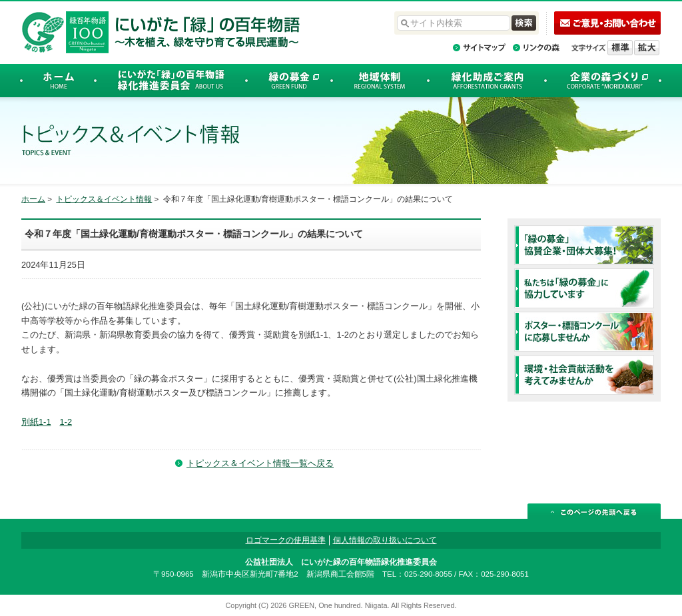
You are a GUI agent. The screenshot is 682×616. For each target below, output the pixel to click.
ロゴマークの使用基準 (286, 540)
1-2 (66, 422)
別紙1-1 (36, 422)
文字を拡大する (647, 48)
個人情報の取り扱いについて (385, 540)
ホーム (33, 199)
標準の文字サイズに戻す (620, 48)
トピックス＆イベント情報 (104, 199)
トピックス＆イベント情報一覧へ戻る (260, 463)
